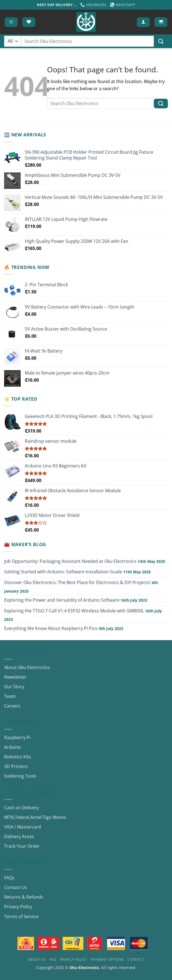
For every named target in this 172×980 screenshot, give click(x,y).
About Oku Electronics (27, 667)
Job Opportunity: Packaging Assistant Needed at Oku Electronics (70, 561)
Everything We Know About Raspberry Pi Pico (51, 628)
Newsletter (15, 677)
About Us (37, 960)
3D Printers (16, 766)
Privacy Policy (18, 907)
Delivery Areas (19, 836)
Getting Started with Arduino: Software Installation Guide (63, 572)
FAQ (53, 960)
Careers (12, 706)
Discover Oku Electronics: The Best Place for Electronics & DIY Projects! (77, 582)
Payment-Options (107, 960)
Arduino (13, 747)
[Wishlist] (29, 22)
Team (10, 696)
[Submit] (161, 41)
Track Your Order (22, 846)
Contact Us (16, 887)
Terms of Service (21, 916)
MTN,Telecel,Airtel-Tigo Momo (35, 817)
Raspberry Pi (17, 737)
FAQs (9, 878)
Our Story (14, 687)
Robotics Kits (18, 757)
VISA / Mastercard (23, 827)
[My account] (143, 22)
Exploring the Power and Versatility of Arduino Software (62, 600)
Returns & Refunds (24, 897)
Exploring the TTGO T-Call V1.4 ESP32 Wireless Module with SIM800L (74, 611)
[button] (11, 22)
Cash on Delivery (21, 808)
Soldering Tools (20, 776)
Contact (136, 960)
